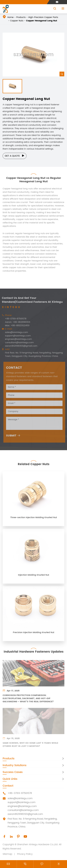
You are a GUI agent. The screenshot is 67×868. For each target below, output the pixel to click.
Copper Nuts (17, 21)
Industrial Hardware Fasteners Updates (34, 651)
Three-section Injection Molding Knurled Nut (34, 519)
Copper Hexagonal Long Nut (42, 21)
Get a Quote (15, 156)
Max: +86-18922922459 (16, 326)
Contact (8, 786)
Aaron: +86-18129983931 (17, 322)
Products (21, 17)
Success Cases (13, 772)
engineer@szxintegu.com (18, 339)
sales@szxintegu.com (16, 332)
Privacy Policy (25, 854)
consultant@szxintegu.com (18, 343)
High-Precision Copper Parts (43, 17)
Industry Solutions (15, 765)
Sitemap (7, 854)
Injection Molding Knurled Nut (34, 576)
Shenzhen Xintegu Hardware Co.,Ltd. (38, 844)
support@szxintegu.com (17, 336)
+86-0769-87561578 (15, 319)
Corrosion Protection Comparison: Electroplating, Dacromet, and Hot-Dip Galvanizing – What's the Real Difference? (28, 699)
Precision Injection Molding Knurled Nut (34, 633)
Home (10, 17)
